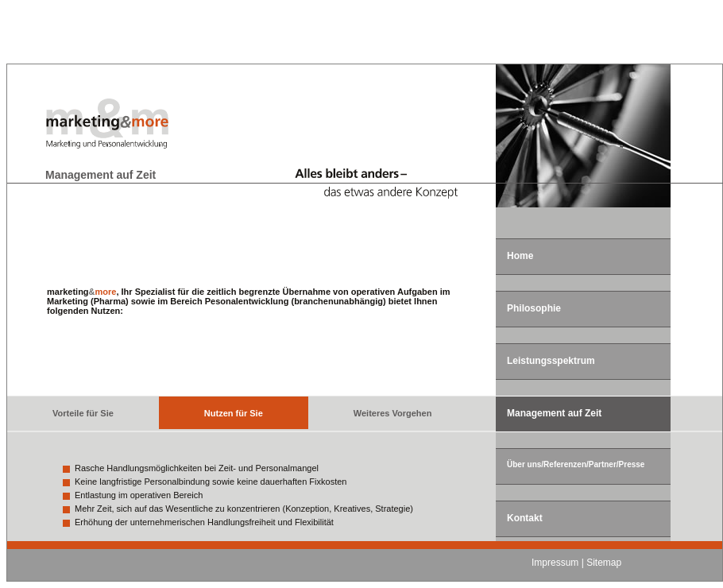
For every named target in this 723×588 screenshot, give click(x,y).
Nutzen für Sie (234, 413)
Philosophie (534, 308)
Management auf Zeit (554, 413)
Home (520, 256)
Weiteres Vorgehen (393, 413)
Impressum (555, 563)
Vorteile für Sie (83, 413)
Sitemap (604, 563)
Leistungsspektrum (551, 361)
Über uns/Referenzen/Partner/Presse (576, 464)
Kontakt (525, 518)
